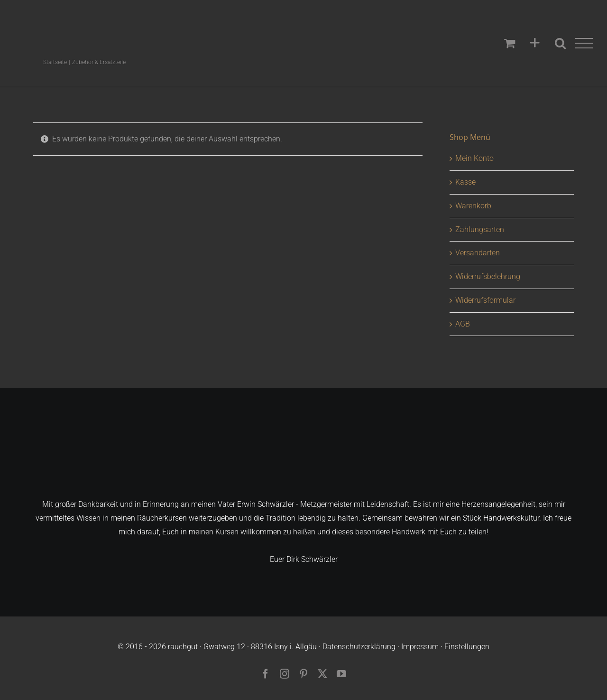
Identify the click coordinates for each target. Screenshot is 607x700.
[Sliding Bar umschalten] (535, 43)
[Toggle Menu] (584, 43)
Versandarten (478, 253)
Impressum (420, 647)
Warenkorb (473, 206)
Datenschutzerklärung (359, 647)
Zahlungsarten (480, 229)
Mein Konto (474, 158)
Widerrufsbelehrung (488, 276)
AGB (463, 324)
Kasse (465, 182)
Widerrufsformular (485, 300)
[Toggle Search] (560, 43)
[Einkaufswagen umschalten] (510, 43)
